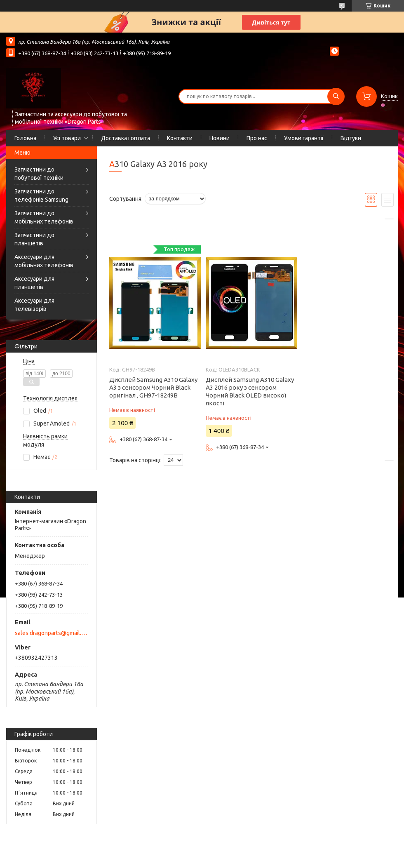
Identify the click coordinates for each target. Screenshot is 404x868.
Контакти (180, 138)
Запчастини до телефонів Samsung (41, 195)
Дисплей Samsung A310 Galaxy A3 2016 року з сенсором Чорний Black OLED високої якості (250, 391)
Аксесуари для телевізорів (34, 305)
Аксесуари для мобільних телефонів (44, 261)
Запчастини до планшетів (34, 239)
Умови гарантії (304, 138)
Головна (25, 138)
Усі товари (67, 138)
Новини (220, 138)
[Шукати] (336, 96)
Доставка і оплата (126, 138)
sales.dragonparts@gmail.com (51, 633)
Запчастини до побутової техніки (39, 174)
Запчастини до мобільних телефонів (44, 217)
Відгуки (351, 138)
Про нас (257, 138)
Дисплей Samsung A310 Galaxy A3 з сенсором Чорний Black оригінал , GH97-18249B (153, 387)
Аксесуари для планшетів (34, 283)
